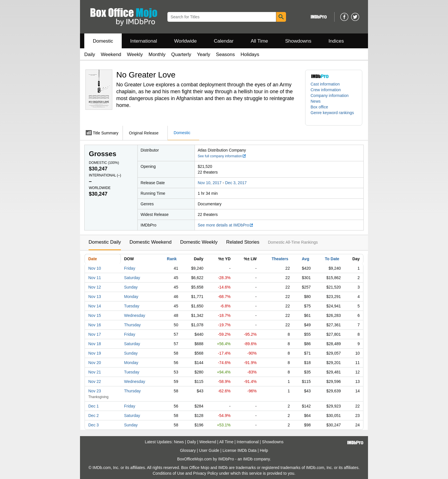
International (144, 41)
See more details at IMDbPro (226, 225)
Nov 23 (95, 391)
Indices (336, 41)
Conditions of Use (168, 473)
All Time (259, 41)
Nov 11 (95, 278)
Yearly (204, 54)
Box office (319, 107)
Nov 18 (95, 344)
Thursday (132, 325)
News (316, 101)
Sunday (131, 287)
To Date (332, 259)
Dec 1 (94, 406)
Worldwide (185, 41)
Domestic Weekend (150, 242)
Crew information (326, 90)
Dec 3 (94, 425)
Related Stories (243, 242)
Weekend (111, 54)
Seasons (225, 54)
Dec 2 (94, 416)
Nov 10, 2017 (210, 183)
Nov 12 (95, 287)
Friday (130, 268)
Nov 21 (95, 372)
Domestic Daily (105, 242)
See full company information (222, 156)
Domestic (103, 41)
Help (264, 450)
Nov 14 (95, 306)
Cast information (325, 84)
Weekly (135, 54)
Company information (330, 96)
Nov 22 (95, 381)
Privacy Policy (206, 473)
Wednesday (135, 315)
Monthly (157, 54)
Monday (131, 297)
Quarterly (181, 54)
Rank (172, 259)
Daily (90, 54)
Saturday (132, 278)
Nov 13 (95, 297)
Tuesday (132, 306)
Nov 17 (95, 334)
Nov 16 (95, 325)
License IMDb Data (240, 450)
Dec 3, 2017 (236, 183)
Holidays (250, 54)
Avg (305, 259)
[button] (334, 116)
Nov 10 (95, 268)
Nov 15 (95, 315)
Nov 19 (95, 353)
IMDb (248, 459)
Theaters (280, 259)
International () (105, 175)
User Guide (209, 450)
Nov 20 (95, 363)
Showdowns (298, 41)
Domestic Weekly (199, 242)
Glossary (188, 450)
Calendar (224, 41)
